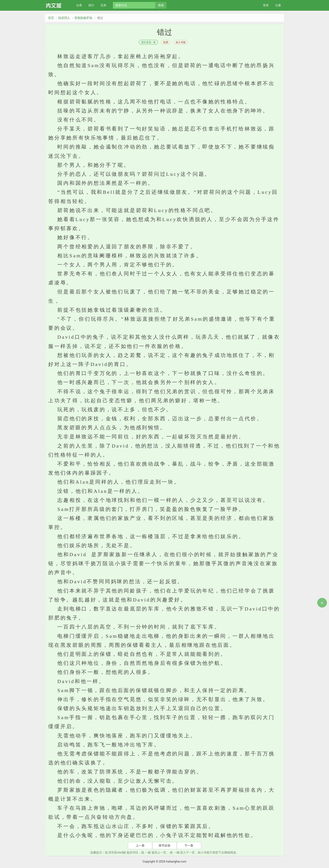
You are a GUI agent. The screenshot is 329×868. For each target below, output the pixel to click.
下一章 (189, 846)
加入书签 (181, 42)
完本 (103, 5)
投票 (166, 42)
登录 (266, 5)
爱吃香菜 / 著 (148, 42)
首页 (51, 18)
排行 (91, 5)
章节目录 (164, 846)
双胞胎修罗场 (83, 18)
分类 (79, 5)
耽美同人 (64, 18)
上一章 (140, 846)
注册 (278, 5)
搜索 (161, 5)
